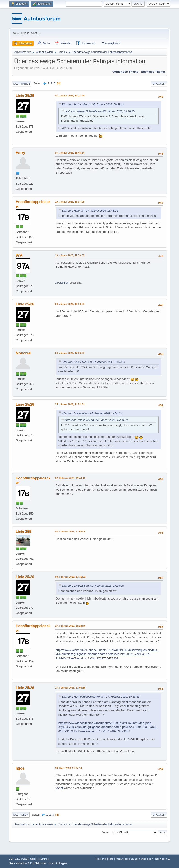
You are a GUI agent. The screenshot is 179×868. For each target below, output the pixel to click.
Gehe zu (107, 832)
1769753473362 (119, 731)
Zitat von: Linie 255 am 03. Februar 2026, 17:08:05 (93, 586)
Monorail (23, 353)
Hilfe (111, 859)
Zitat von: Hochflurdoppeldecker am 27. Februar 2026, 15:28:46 (101, 697)
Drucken (159, 84)
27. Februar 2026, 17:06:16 (70, 688)
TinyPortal (101, 859)
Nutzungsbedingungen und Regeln (134, 859)
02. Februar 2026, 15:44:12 (70, 478)
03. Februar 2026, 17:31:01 (70, 577)
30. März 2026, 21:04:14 (69, 768)
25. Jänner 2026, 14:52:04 (70, 404)
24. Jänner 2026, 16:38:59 (70, 304)
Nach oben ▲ (163, 859)
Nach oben (21, 815)
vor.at (59, 788)
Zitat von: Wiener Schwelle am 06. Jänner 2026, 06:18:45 (100, 111)
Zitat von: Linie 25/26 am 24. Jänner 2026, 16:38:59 (93, 362)
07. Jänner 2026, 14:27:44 (70, 96)
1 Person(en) (62, 283)
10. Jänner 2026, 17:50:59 (70, 255)
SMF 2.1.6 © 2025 (19, 859)
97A (19, 255)
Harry (21, 153)
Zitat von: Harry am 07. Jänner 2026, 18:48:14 (90, 211)
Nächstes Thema (153, 72)
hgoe (20, 768)
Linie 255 (23, 532)
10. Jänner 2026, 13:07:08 (70, 202)
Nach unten (22, 84)
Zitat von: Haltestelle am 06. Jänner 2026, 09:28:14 (93, 105)
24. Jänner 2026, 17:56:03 (70, 353)
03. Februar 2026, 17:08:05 (70, 532)
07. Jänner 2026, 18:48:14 (70, 153)
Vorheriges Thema (125, 72)
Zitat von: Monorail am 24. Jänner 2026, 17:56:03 (92, 413)
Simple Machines (39, 859)
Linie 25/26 (25, 96)
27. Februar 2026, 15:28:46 (70, 626)
